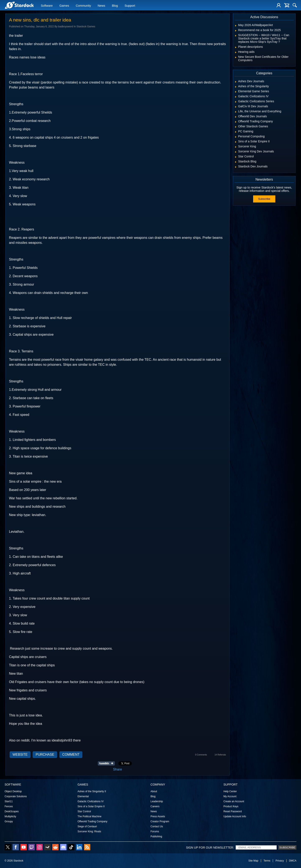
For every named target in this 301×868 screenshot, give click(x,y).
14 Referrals (220, 755)
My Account (230, 796)
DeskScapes (12, 811)
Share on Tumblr (108, 763)
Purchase (45, 755)
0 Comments (201, 755)
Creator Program (160, 821)
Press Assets (158, 816)
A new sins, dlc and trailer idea (40, 20)
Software (47, 6)
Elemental (83, 796)
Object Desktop (13, 791)
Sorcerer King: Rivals (89, 831)
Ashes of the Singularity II (92, 791)
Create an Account (234, 801)
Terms (267, 861)
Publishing (156, 836)
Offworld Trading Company (92, 821)
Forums (155, 831)
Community (83, 6)
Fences (9, 806)
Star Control (84, 811)
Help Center (230, 791)
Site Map (253, 861)
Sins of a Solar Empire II (91, 806)
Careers (155, 806)
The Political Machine (89, 816)
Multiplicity (10, 816)
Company (158, 784)
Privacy (280, 861)
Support (130, 6)
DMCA (293, 861)
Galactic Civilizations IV (91, 801)
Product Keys (231, 806)
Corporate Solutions (16, 796)
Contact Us (157, 826)
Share (118, 769)
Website (20, 755)
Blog (115, 6)
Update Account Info (235, 816)
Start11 (9, 801)
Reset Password (233, 811)
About (154, 791)
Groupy (9, 821)
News (101, 6)
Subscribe (264, 199)
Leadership (157, 801)
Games (64, 6)
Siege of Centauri (87, 826)
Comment (71, 755)
